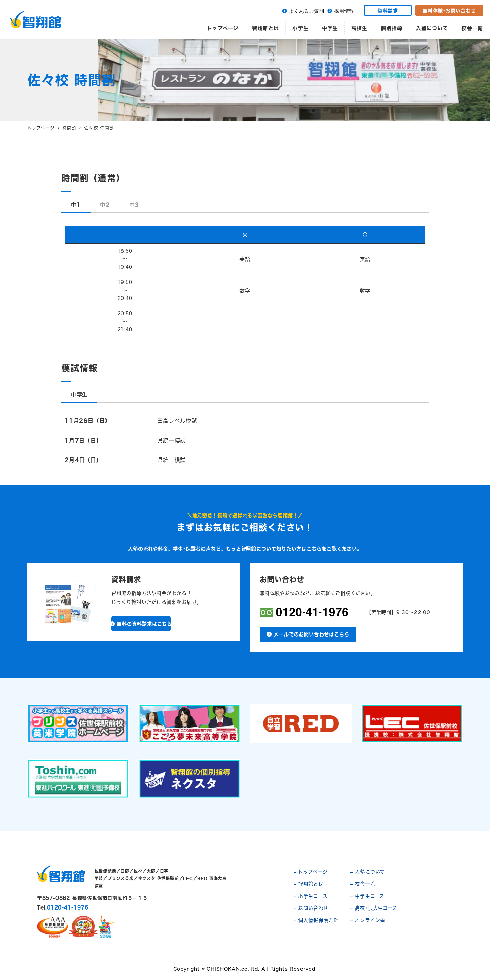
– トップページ (311, 872)
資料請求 (388, 10)
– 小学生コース (311, 896)
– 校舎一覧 (363, 884)
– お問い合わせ (311, 908)
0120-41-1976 (68, 907)
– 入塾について (368, 872)
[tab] (76, 205)
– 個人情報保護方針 (316, 920)
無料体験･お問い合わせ (449, 10)
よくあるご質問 (307, 11)
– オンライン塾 (368, 920)
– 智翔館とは (309, 884)
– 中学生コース (367, 896)
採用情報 (344, 11)
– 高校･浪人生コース (374, 908)
